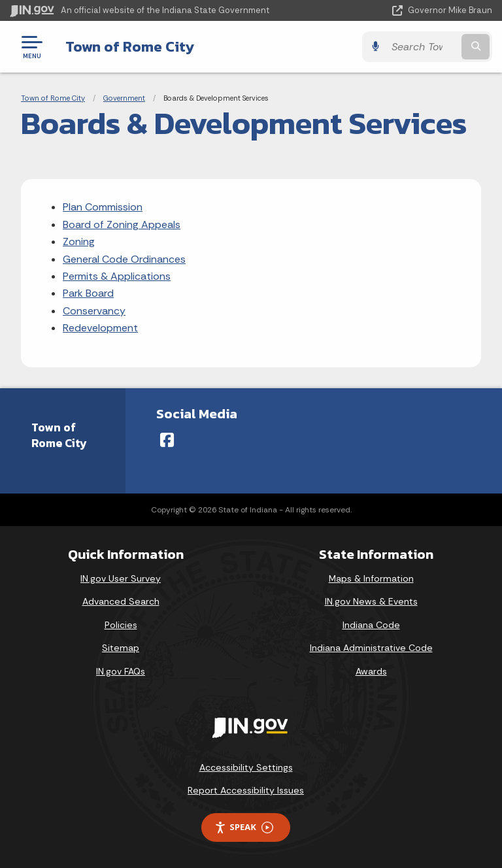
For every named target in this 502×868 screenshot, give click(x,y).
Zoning (79, 242)
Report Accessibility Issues (246, 790)
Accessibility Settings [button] (246, 767)
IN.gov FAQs (121, 671)
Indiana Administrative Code (371, 648)
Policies (121, 625)
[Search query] (422, 47)
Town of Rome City (130, 46)
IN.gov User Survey (121, 578)
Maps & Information (371, 578)
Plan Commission (103, 207)
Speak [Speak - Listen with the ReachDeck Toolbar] (244, 827)
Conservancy (94, 311)
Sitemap (121, 648)
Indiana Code (371, 625)
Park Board (88, 293)
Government (124, 98)
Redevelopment (100, 328)
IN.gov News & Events (371, 601)
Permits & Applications (117, 276)
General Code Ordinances (124, 259)
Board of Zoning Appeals (122, 225)
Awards (371, 671)
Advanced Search (121, 601)
